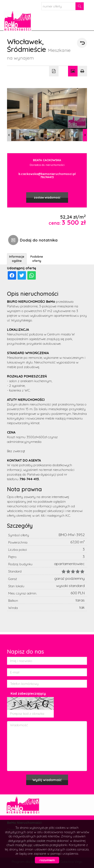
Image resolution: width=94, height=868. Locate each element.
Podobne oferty (37, 259)
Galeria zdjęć (73, 71)
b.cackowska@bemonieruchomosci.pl (47, 174)
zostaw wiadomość (47, 197)
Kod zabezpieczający (28, 694)
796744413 (47, 177)
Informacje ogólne (17, 259)
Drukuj (82, 71)
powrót (82, 43)
